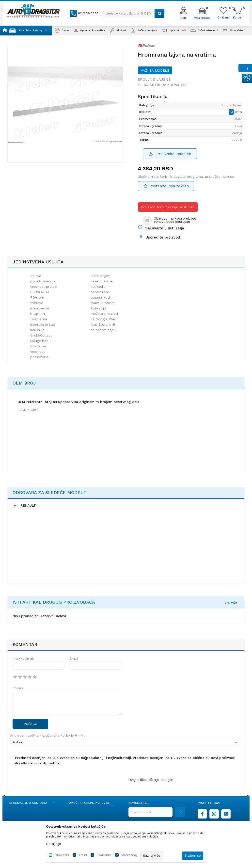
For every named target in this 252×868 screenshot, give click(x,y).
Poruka (18, 688)
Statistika (104, 855)
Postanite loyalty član (169, 186)
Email (74, 659)
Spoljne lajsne (154, 80)
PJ (232, 112)
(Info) (238, 112)
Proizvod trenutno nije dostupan (168, 207)
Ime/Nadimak (23, 659)
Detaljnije (54, 844)
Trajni (83, 855)
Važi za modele (155, 70)
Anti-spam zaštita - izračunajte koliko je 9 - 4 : (48, 735)
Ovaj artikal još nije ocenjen (151, 780)
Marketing (129, 855)
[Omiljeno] (223, 17)
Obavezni (62, 855)
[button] (134, 13)
